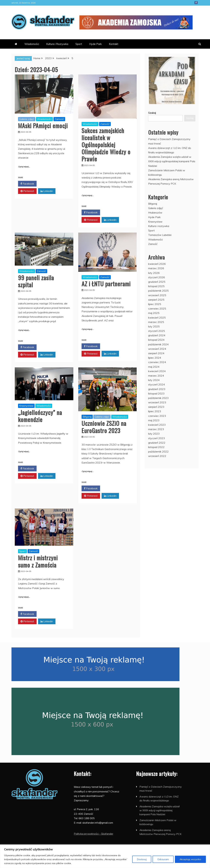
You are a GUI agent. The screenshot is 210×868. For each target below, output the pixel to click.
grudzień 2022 (157, 443)
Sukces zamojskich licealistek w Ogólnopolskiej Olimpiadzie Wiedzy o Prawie (106, 145)
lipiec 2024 (155, 358)
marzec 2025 (156, 322)
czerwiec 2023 (157, 416)
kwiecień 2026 (157, 264)
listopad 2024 (156, 340)
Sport (79, 44)
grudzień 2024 (157, 335)
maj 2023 (154, 420)
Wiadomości (32, 44)
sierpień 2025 (156, 300)
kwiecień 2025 (157, 318)
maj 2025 (154, 313)
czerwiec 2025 (157, 309)
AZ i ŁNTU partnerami (106, 284)
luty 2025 (154, 326)
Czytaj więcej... (24, 167)
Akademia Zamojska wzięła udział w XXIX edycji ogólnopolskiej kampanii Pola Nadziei (172, 161)
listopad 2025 (156, 286)
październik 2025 (158, 291)
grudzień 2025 (157, 282)
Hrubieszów (155, 213)
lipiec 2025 (155, 304)
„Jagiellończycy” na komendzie (40, 416)
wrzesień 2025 (157, 295)
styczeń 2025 (157, 331)
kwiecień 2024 (157, 371)
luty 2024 (154, 380)
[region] (105, 856)
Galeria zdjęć (27, 119)
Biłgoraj (87, 417)
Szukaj (152, 113)
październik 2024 (158, 344)
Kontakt (114, 44)
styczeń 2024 (157, 384)
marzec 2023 (156, 429)
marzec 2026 (156, 268)
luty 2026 (154, 273)
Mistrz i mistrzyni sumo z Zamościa (38, 561)
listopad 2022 (156, 447)
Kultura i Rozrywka (57, 44)
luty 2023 (154, 434)
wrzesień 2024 (157, 349)
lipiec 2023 (155, 411)
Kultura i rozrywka (159, 226)
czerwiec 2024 (157, 362)
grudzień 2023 (157, 389)
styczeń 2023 (157, 438)
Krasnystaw (26, 406)
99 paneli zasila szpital (36, 281)
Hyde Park (95, 44)
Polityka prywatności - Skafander (94, 834)
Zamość (59, 119)
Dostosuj (142, 859)
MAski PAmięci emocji (43, 125)
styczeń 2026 (157, 277)
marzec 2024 (156, 376)
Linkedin (47, 191)
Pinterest (27, 191)
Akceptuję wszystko (190, 859)
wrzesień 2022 (157, 456)
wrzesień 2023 (157, 402)
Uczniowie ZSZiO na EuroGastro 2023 (104, 427)
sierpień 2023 (156, 407)
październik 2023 (158, 398)
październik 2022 (158, 452)
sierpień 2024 (156, 353)
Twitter (46, 184)
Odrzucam (163, 859)
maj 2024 (154, 367)
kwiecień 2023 (157, 425)
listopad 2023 (156, 393)
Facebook (196, 3)
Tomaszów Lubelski (160, 235)
